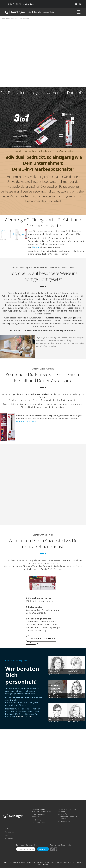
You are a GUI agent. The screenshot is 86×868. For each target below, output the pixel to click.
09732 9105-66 (54, 696)
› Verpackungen (64, 821)
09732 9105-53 (72, 672)
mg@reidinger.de (73, 674)
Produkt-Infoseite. (24, 717)
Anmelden (43, 849)
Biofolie (36, 247)
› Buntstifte (63, 814)
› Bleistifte (62, 812)
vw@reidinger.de (55, 721)
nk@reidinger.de (73, 721)
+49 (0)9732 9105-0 (14, 4)
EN (80, 4)
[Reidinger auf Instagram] (52, 851)
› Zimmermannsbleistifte (68, 816)
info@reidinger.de (30, 4)
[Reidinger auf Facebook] (56, 851)
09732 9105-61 (72, 719)
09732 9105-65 (54, 672)
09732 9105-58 (72, 696)
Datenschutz (9, 832)
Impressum (9, 839)
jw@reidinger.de (54, 674)
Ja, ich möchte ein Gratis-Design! (41, 640)
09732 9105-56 (54, 719)
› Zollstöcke (63, 819)
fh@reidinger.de (73, 697)
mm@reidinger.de (55, 697)
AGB (6, 835)
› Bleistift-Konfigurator (67, 809)
